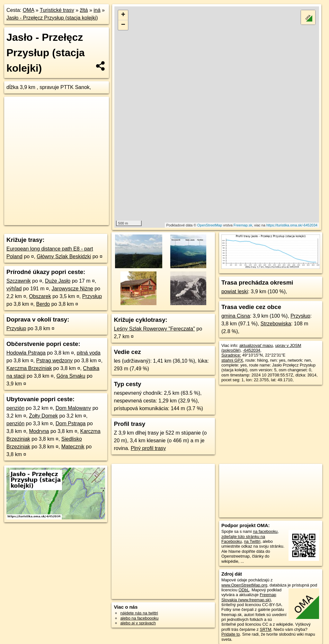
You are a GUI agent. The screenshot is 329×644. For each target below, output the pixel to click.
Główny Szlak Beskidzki (64, 256)
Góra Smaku (71, 376)
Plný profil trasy (148, 448)
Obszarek (40, 296)
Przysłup (92, 296)
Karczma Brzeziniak (29, 368)
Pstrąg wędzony (55, 361)
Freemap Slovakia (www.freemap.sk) (249, 597)
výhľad (14, 289)
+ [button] (123, 15)
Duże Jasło (58, 281)
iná (97, 10)
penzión (15, 408)
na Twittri (252, 541)
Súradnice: (231, 355)
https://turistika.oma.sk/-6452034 (292, 225)
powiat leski (235, 291)
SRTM (265, 629)
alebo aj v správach (138, 623)
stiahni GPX (232, 360)
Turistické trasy (57, 10)
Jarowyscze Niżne (72, 289)
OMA (29, 10)
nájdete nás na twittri (139, 613)
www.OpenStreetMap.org (244, 585)
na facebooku (265, 531)
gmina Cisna (236, 316)
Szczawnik (19, 281)
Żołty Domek (43, 416)
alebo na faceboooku (139, 618)
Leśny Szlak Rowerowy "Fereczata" (154, 329)
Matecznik (73, 447)
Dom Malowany (73, 408)
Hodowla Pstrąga (26, 353)
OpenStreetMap (210, 225)
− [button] (123, 25)
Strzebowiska (276, 324)
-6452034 (252, 350)
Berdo (43, 304)
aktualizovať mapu (256, 345)
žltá (84, 10)
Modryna (39, 431)
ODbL (244, 590)
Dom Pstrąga (71, 423)
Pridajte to (231, 634)
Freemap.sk (243, 225)
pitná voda (89, 353)
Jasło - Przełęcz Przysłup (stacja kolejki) (52, 18)
